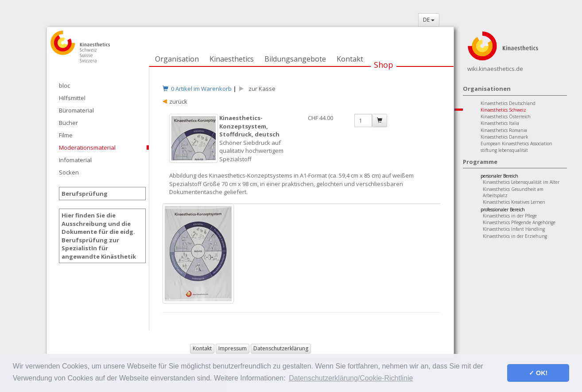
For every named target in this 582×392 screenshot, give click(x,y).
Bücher (68, 123)
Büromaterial (76, 110)
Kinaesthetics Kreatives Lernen (514, 202)
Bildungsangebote (295, 59)
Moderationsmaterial (87, 147)
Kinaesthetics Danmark (504, 137)
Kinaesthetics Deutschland (508, 103)
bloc (64, 85)
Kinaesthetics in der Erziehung (515, 236)
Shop (384, 65)
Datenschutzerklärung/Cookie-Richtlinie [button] (351, 378)
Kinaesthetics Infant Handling (514, 229)
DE (429, 20)
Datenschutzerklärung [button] (281, 348)
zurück (178, 101)
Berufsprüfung (85, 194)
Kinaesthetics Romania (504, 130)
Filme (66, 135)
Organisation (177, 59)
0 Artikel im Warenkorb (197, 89)
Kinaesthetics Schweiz (503, 110)
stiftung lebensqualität (504, 150)
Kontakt (350, 59)
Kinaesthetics (232, 59)
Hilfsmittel (72, 98)
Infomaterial (75, 160)
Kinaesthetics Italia (500, 123)
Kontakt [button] (202, 348)
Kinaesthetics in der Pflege (510, 216)
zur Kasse (261, 89)
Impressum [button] (233, 348)
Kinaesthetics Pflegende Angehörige (519, 222)
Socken (69, 172)
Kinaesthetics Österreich (506, 116)
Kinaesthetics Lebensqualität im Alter (521, 182)
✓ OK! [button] (538, 373)
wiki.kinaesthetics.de (495, 69)
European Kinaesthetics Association (516, 144)
